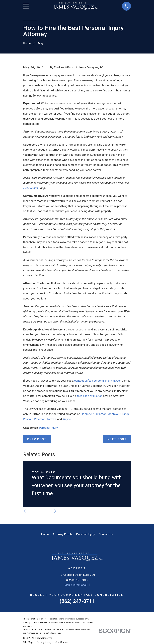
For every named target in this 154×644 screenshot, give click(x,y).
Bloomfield (87, 414)
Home (45, 534)
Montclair (113, 414)
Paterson (40, 419)
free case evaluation (90, 396)
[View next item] (55, 511)
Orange (125, 414)
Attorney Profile (63, 534)
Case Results (31, 188)
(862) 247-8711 (77, 601)
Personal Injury (48, 428)
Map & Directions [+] (77, 585)
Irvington (101, 414)
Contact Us (106, 534)
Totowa (51, 419)
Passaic (28, 419)
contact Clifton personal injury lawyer (97, 381)
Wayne (67, 419)
